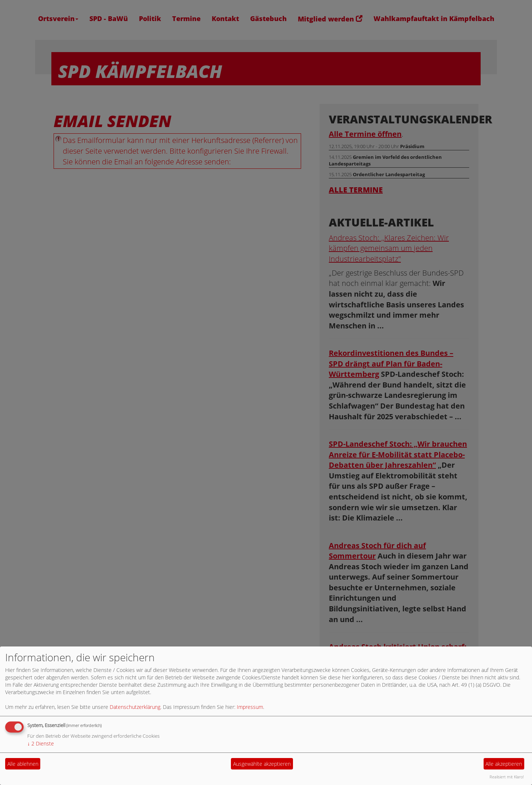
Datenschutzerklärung (135, 707)
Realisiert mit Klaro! (507, 777)
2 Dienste (41, 743)
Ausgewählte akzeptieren (262, 764)
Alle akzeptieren (504, 764)
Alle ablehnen (23, 764)
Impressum (250, 707)
